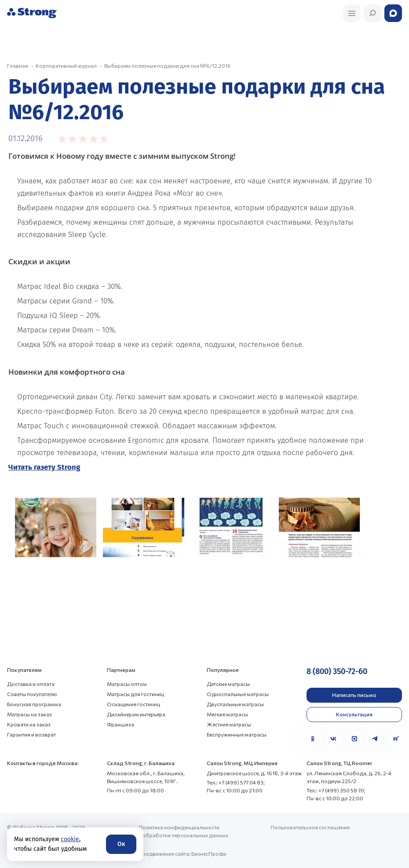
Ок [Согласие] (121, 844)
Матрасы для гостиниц (135, 694)
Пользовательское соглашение (310, 827)
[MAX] (354, 739)
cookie (70, 839)
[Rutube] (396, 739)
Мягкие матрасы (227, 714)
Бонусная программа (34, 704)
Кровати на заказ (29, 724)
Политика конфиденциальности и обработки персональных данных (183, 831)
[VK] (333, 739)
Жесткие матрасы (229, 724)
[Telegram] (375, 739)
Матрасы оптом (127, 684)
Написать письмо (354, 695)
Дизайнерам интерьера (136, 714)
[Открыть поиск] (352, 13)
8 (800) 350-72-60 (337, 671)
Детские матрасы (228, 684)
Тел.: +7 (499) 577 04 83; (236, 782)
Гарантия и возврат (31, 734)
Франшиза (121, 724)
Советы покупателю (32, 694)
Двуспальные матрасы (235, 704)
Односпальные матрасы (238, 694)
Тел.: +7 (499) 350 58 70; (336, 790)
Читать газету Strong (44, 467)
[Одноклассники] (313, 739)
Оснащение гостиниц (133, 704)
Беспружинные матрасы (237, 734)
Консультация (354, 714)
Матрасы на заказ (29, 714)
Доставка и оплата (31, 684)
